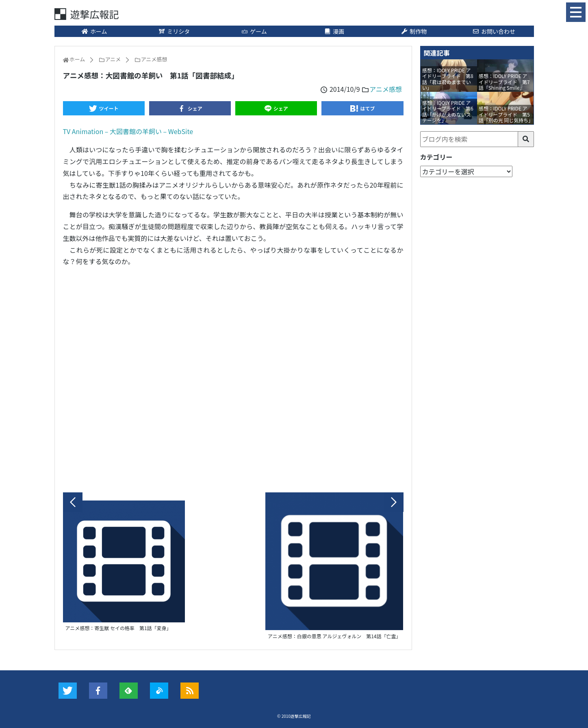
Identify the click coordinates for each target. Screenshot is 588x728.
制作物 (414, 31)
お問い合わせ (494, 31)
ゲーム (254, 31)
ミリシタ (174, 31)
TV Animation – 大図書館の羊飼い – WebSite (128, 131)
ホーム (94, 31)
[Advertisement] (233, 377)
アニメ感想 (386, 89)
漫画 (334, 31)
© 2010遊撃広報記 (294, 716)
